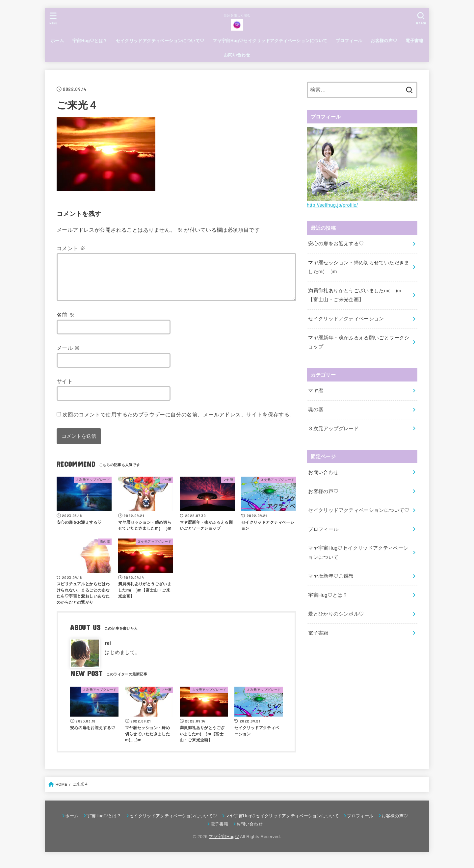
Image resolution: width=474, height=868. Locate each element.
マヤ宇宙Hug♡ (224, 844)
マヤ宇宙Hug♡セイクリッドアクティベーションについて (270, 41)
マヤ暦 (316, 390)
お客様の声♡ (384, 41)
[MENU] (53, 18)
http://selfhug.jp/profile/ (332, 205)
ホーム (57, 41)
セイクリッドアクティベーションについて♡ (160, 41)
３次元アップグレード (333, 429)
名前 (66, 323)
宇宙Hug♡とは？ (90, 41)
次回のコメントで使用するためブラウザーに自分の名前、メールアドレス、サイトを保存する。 (179, 422)
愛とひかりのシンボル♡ (336, 614)
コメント (71, 248)
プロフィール (349, 41)
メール (68, 356)
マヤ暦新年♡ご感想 (331, 576)
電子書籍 (414, 41)
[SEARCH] (421, 18)
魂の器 (316, 409)
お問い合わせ (237, 55)
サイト (65, 389)
